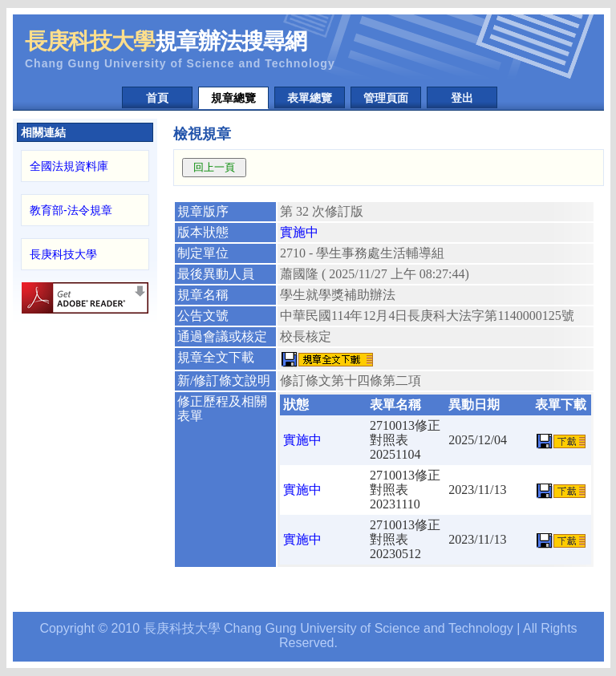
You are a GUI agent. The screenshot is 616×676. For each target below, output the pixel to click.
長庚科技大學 (63, 254)
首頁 (157, 98)
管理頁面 (386, 98)
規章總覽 (233, 98)
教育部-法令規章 (71, 210)
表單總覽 (310, 98)
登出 (462, 98)
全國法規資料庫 (69, 166)
